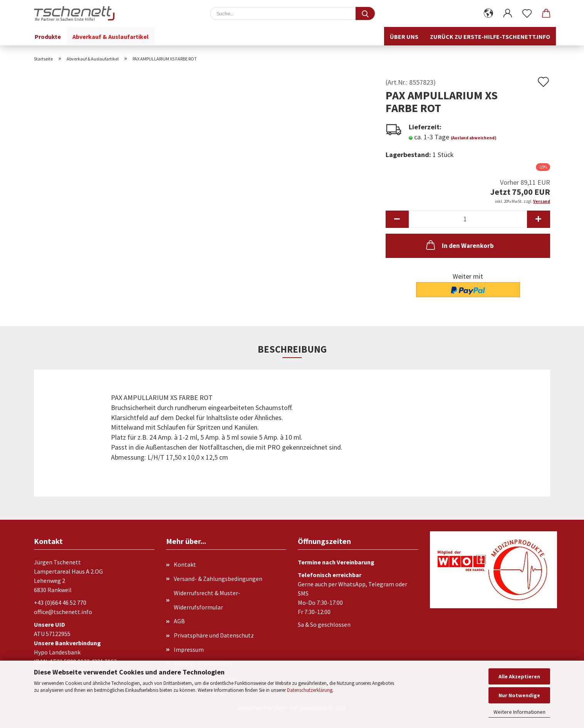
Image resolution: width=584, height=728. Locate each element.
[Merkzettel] (527, 13)
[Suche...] (365, 13)
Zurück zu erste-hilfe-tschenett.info (490, 37)
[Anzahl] (468, 219)
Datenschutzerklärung (310, 690)
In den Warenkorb (459, 245)
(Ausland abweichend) (473, 138)
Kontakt (185, 564)
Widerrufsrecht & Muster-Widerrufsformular (207, 600)
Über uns (404, 37)
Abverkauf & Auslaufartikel (111, 37)
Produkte (48, 37)
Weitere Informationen (519, 712)
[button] (488, 13)
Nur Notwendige (519, 695)
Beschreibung (292, 349)
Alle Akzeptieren (519, 676)
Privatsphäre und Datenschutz (214, 635)
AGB (179, 621)
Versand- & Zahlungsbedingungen (218, 579)
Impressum (189, 649)
